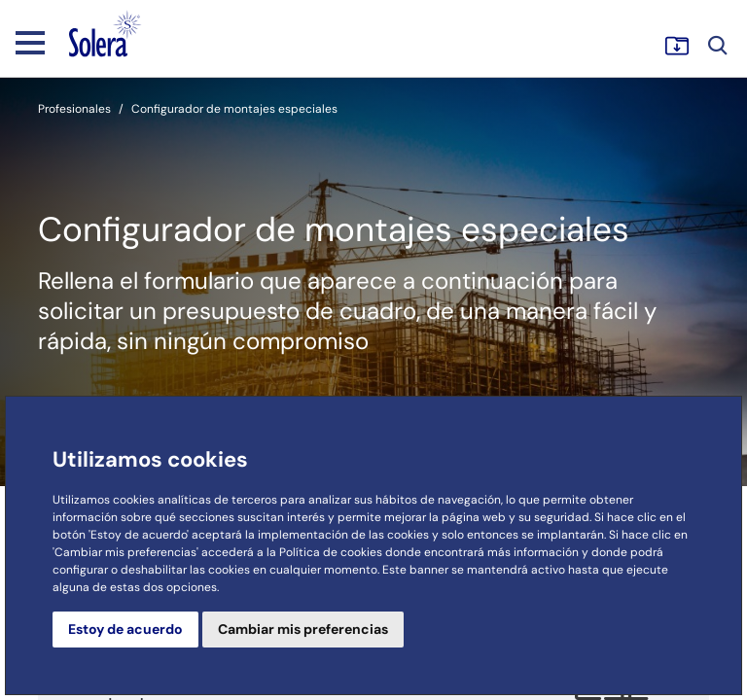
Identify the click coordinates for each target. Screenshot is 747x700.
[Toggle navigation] (30, 42)
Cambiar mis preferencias (303, 629)
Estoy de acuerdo (125, 629)
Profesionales (74, 109)
